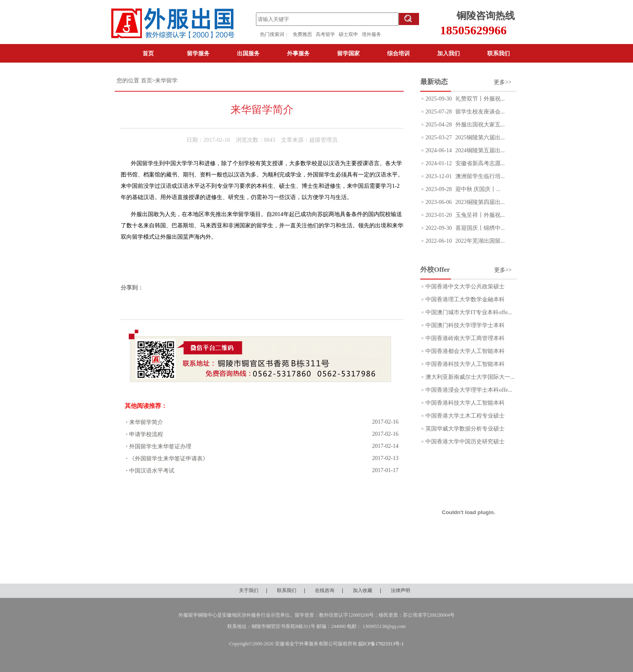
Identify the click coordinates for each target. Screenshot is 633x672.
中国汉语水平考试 (152, 471)
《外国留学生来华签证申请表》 (169, 459)
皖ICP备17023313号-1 (381, 644)
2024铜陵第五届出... (479, 150)
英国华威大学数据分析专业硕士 (465, 429)
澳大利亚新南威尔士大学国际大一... (470, 377)
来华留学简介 (146, 422)
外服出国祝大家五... (479, 125)
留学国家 (348, 53)
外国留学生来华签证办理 (160, 446)
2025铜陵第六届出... (479, 138)
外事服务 (298, 53)
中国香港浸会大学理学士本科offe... (469, 390)
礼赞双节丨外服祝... (479, 99)
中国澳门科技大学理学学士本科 (465, 325)
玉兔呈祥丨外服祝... (479, 215)
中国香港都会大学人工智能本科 (465, 351)
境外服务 (371, 34)
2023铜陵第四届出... (479, 202)
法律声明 (400, 590)
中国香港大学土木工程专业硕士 (465, 416)
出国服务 (248, 53)
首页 (148, 53)
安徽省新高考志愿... (479, 163)
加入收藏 (363, 590)
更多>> (503, 82)
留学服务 (198, 53)
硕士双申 (350, 34)
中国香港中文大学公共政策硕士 (465, 287)
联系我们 (499, 53)
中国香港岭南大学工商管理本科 (465, 338)
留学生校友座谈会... (479, 112)
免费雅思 (302, 34)
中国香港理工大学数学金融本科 (465, 299)
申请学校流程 (146, 434)
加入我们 (449, 53)
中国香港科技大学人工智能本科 (465, 364)
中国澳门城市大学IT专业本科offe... (469, 312)
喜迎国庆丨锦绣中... (479, 228)
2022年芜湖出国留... (479, 241)
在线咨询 (325, 590)
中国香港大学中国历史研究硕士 (465, 442)
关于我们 (249, 590)
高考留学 (327, 34)
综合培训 (398, 53)
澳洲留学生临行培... (479, 176)
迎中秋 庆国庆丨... (477, 189)
